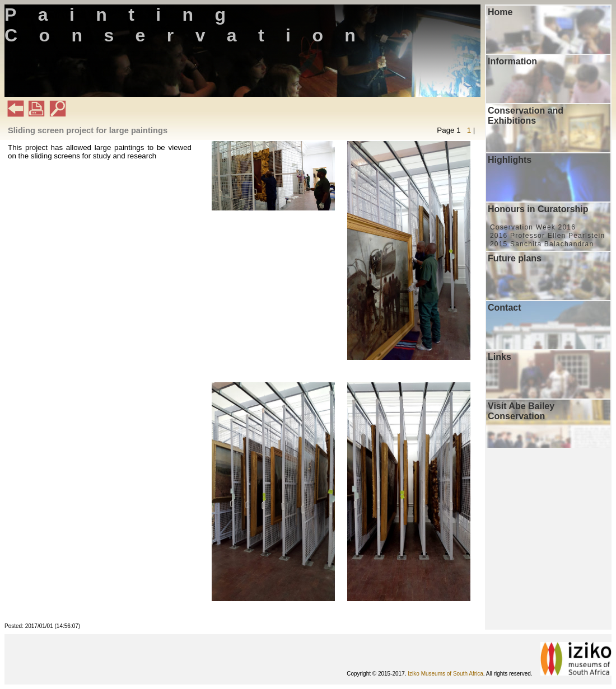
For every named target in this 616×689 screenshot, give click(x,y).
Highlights (510, 160)
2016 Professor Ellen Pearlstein (547, 236)
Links (500, 357)
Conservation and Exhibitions (526, 116)
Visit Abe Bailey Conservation (521, 411)
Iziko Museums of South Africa (445, 674)
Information (512, 61)
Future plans (515, 258)
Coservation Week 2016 (533, 227)
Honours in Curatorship (538, 209)
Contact (505, 308)
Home (500, 12)
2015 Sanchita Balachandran (542, 244)
